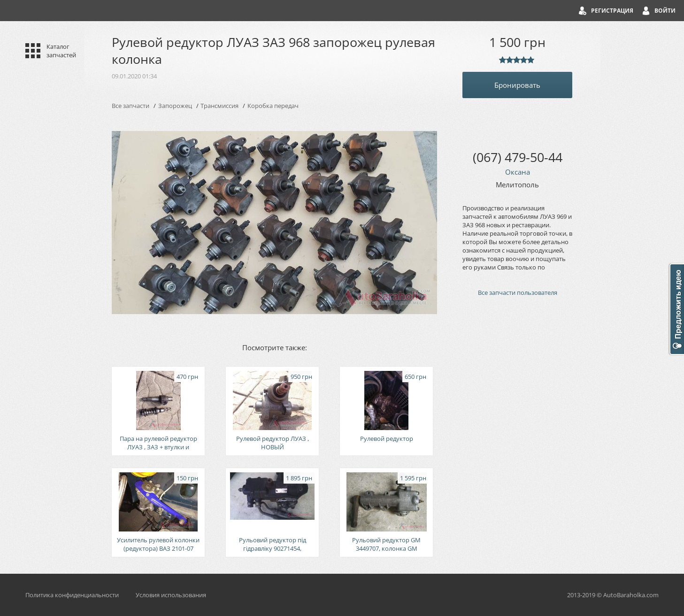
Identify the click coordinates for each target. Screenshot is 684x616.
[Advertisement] (517, 463)
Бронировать (517, 85)
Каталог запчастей (61, 51)
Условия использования (171, 595)
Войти (665, 11)
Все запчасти (131, 106)
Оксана (518, 172)
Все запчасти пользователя (518, 293)
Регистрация (612, 11)
